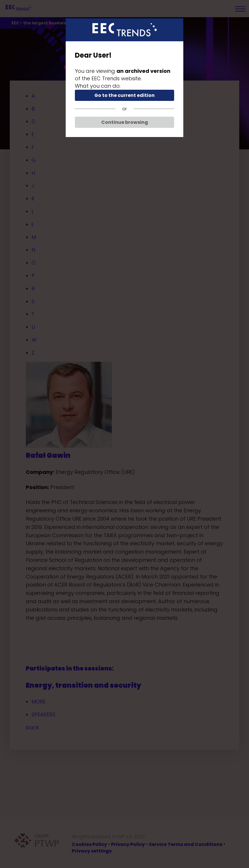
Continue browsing (125, 122)
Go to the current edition (124, 95)
